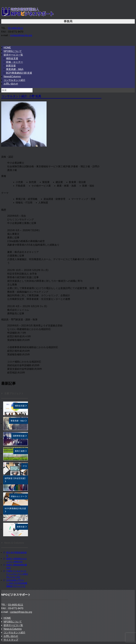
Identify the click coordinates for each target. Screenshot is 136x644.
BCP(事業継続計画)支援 (19, 73)
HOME (7, 48)
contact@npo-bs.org (21, 35)
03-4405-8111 (16, 28)
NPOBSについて (13, 51)
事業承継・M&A (15, 69)
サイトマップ (11, 640)
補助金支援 (12, 58)
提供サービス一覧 (13, 55)
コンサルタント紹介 (15, 80)
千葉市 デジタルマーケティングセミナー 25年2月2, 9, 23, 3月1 (17, 574)
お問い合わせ (11, 84)
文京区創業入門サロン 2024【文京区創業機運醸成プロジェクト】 (17, 583)
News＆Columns (13, 629)
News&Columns (12, 76)
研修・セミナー (15, 62)
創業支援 (11, 66)
